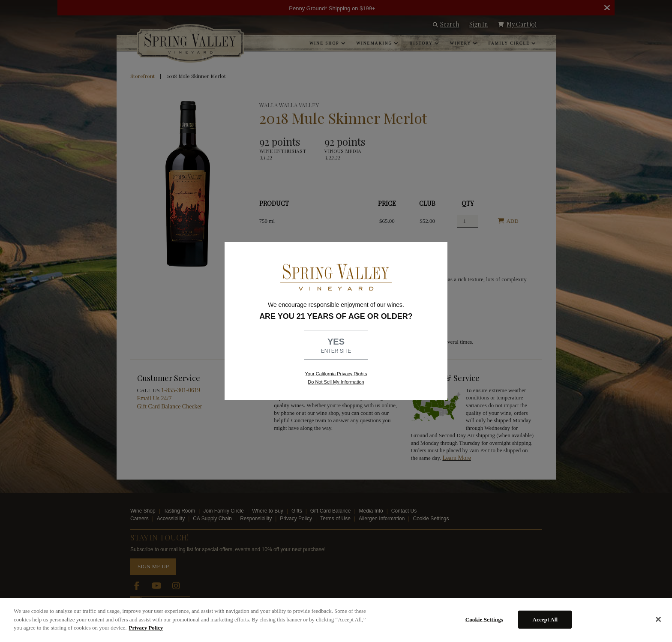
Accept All (545, 619)
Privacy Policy (146, 628)
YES (336, 346)
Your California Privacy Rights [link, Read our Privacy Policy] (336, 374)
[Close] (658, 619)
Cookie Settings (484, 619)
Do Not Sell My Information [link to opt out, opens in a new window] (336, 382)
